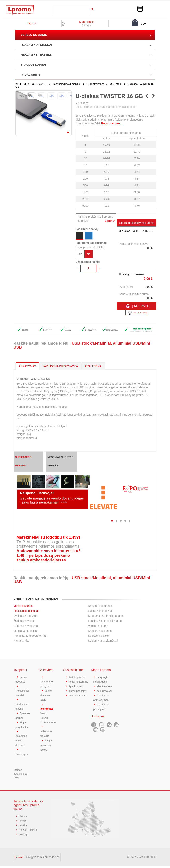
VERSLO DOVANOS (34, 35)
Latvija (23, 822)
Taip (80, 255)
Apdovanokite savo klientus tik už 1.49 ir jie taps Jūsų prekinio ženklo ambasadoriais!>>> (48, 555)
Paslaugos (22, 756)
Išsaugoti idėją (137, 313)
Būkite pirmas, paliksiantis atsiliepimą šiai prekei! (106, 107)
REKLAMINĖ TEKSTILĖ (36, 55)
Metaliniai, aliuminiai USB (117, 343)
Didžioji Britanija (29, 831)
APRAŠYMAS (27, 366)
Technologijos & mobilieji (67, 84)
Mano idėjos (87, 22)
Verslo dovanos (23, 606)
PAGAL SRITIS (30, 75)
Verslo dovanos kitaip (46, 694)
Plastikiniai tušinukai (26, 611)
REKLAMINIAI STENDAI (36, 45)
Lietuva (23, 818)
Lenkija (23, 826)
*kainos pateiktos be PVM (20, 775)
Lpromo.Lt (19, 859)
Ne (89, 255)
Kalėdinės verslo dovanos (22, 743)
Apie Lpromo (76, 690)
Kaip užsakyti (105, 690)
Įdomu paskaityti (79, 694)
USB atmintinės (96, 84)
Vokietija (24, 835)
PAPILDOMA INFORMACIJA (60, 366)
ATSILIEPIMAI (93, 366)
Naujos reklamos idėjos (47, 743)
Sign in (32, 23)
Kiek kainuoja (105, 686)
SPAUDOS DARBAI (33, 65)
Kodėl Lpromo (77, 677)
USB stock (116, 84)
